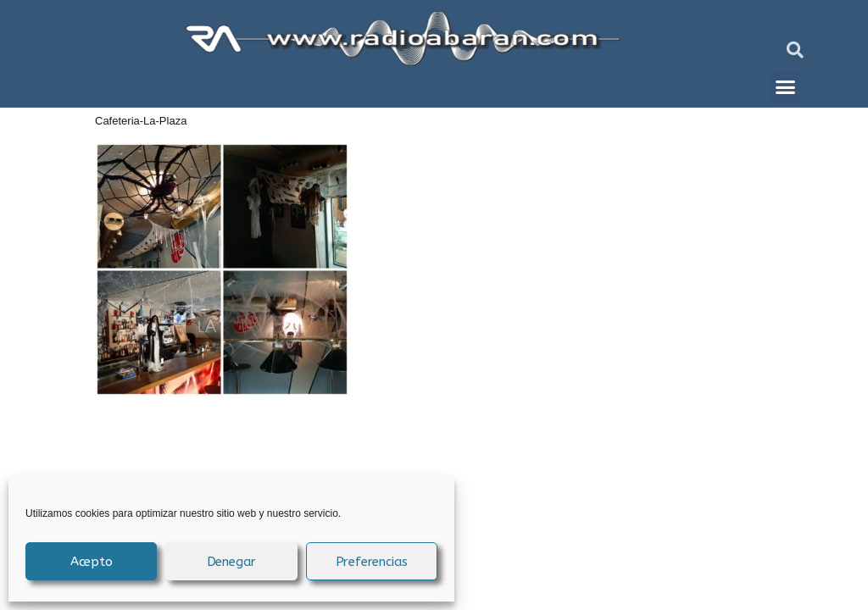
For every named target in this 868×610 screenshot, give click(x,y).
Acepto (92, 562)
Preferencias (372, 562)
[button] (795, 50)
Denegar (232, 562)
